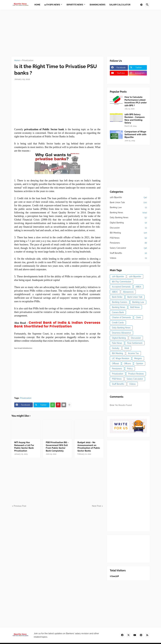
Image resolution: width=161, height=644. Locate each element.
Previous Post (20, 506)
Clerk (138, 317)
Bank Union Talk (128, 203)
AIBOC (115, 292)
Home (17, 60)
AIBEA (138, 287)
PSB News (128, 238)
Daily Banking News (128, 218)
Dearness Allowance (121, 333)
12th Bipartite (128, 197)
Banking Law (128, 208)
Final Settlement (135, 343)
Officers (127, 364)
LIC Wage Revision (121, 358)
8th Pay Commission (121, 282)
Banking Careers (120, 302)
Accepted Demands (121, 287)
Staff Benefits (128, 253)
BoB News (135, 307)
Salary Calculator (128, 248)
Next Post (97, 506)
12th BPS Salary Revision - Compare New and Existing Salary (135, 119)
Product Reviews (136, 374)
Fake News (117, 343)
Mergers (138, 358)
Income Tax (133, 353)
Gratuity (116, 348)
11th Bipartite (118, 277)
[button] (141, 5)
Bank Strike (117, 297)
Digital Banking (128, 223)
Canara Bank (118, 312)
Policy (130, 369)
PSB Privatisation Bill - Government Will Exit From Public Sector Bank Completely (57, 447)
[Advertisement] (81, 33)
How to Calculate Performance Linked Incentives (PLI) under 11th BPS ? (136, 101)
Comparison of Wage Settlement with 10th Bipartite (135, 134)
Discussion (128, 228)
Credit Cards (118, 323)
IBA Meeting (128, 233)
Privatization (28, 60)
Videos (128, 258)
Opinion (139, 364)
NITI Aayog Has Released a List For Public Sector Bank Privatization (24, 447)
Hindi (127, 348)
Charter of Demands (121, 317)
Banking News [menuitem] (98, 5)
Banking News (128, 213)
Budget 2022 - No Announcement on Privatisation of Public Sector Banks (89, 447)
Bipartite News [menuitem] (75, 5)
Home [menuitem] (37, 5)
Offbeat (115, 364)
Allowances (128, 292)
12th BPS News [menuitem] (52, 5)
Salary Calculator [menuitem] (120, 5)
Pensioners (128, 243)
